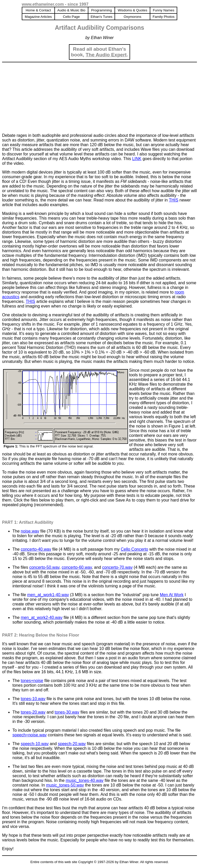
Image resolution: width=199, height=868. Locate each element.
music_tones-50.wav (65, 785)
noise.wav (30, 531)
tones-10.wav (33, 699)
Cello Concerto (134, 549)
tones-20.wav (33, 712)
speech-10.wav (35, 744)
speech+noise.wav (30, 735)
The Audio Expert (106, 55)
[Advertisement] (41, 97)
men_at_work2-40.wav (42, 618)
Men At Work (172, 595)
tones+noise (32, 681)
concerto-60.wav (77, 567)
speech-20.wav (72, 744)
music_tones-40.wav (84, 780)
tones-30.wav (67, 712)
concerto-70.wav (117, 567)
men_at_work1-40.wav (48, 595)
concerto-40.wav (36, 549)
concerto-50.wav (44, 567)
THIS (174, 200)
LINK (137, 159)
